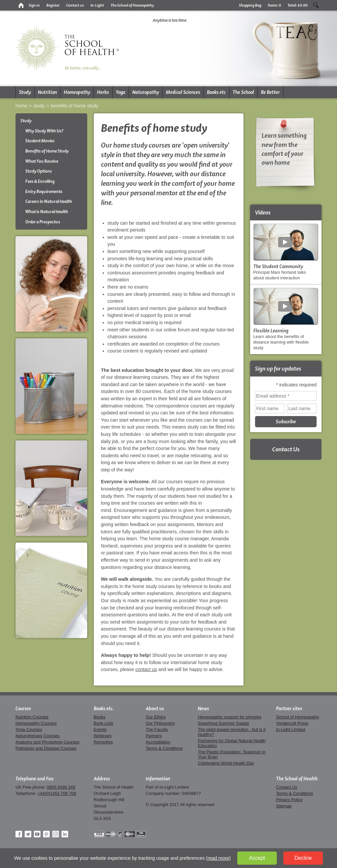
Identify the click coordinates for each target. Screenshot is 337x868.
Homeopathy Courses (36, 723)
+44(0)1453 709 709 (57, 793)
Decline (303, 858)
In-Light (97, 5)
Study (25, 92)
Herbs (103, 92)
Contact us (75, 5)
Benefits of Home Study (75, 106)
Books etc (216, 92)
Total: (298, 5)
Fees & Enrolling (40, 181)
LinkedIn (65, 834)
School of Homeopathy (298, 717)
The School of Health (297, 779)
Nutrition (47, 92)
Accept (257, 858)
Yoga (121, 92)
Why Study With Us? (44, 131)
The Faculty (157, 729)
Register (53, 5)
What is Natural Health (47, 212)
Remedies (103, 742)
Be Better (270, 92)
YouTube (37, 834)
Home (21, 106)
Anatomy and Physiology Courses (47, 742)
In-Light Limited (291, 729)
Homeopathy (77, 92)
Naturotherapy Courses (38, 736)
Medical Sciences (183, 92)
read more (219, 858)
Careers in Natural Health (49, 201)
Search (316, 5)
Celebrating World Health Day (226, 763)
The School (243, 92)
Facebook (19, 834)
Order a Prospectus (43, 222)
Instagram (56, 834)
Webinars (103, 736)
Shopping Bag (250, 5)
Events (100, 729)
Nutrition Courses (32, 717)
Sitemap (284, 806)
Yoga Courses (29, 729)
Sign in (34, 5)
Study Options (39, 171)
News (203, 709)
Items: (274, 5)
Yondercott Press (292, 723)
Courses (23, 709)
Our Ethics (156, 717)
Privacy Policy (289, 800)
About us (155, 709)
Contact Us (286, 449)
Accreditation (158, 742)
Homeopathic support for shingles (230, 717)
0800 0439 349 (61, 787)
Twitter (28, 834)
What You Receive (42, 161)
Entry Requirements (44, 192)
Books (100, 717)
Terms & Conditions (164, 748)
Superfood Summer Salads (223, 723)
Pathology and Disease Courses (46, 748)
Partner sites (289, 709)
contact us (146, 669)
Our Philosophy (160, 723)
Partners (154, 736)
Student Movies (40, 141)
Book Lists (104, 723)
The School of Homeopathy (132, 5)
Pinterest (46, 834)
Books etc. (104, 709)
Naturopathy (146, 92)
